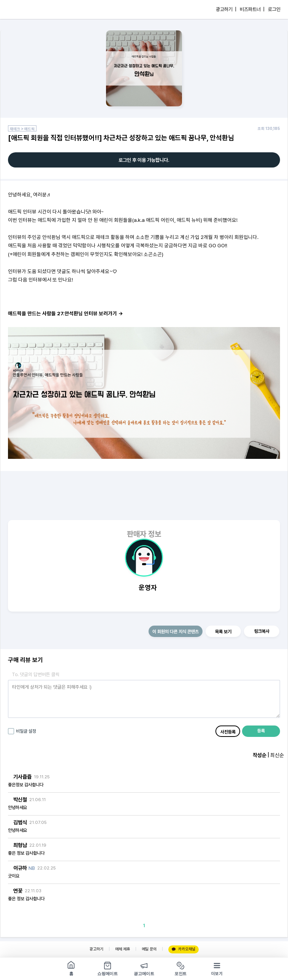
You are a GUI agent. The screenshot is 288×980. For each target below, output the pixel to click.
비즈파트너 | (252, 9)
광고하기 (97, 949)
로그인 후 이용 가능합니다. (144, 160)
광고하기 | (226, 9)
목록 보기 (223, 632)
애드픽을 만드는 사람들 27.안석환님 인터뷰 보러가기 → (65, 313)
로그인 (274, 9)
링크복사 (262, 631)
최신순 (277, 755)
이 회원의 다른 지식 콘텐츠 (176, 632)
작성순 (260, 755)
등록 (261, 731)
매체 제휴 (123, 949)
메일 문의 (149, 949)
